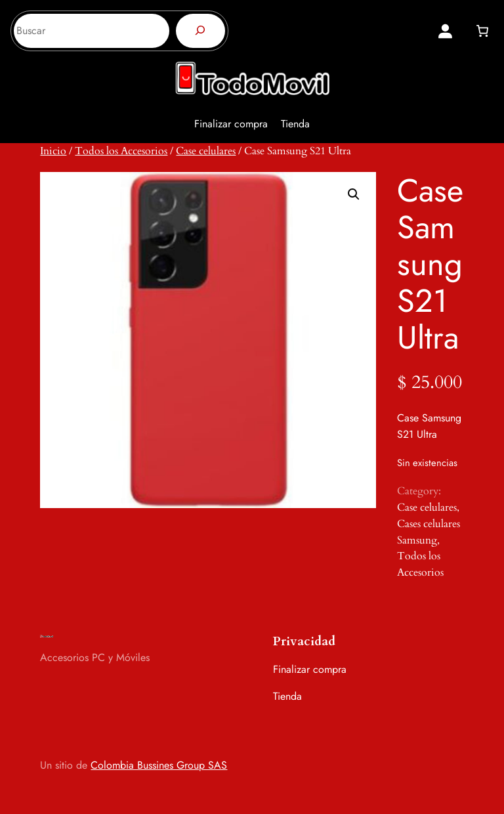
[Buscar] (200, 31)
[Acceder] (445, 31)
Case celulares (206, 151)
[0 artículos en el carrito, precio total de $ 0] (482, 31)
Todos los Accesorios (121, 151)
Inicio (53, 151)
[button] (354, 194)
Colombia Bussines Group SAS (159, 765)
